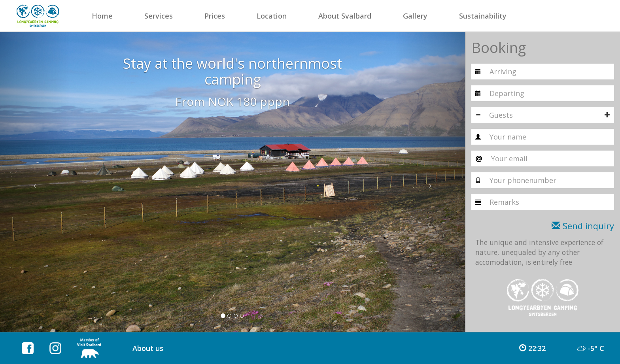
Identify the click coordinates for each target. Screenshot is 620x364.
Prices (215, 16)
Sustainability (483, 16)
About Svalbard (345, 16)
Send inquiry (583, 226)
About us (148, 348)
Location (272, 16)
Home (102, 16)
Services (159, 16)
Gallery (415, 16)
